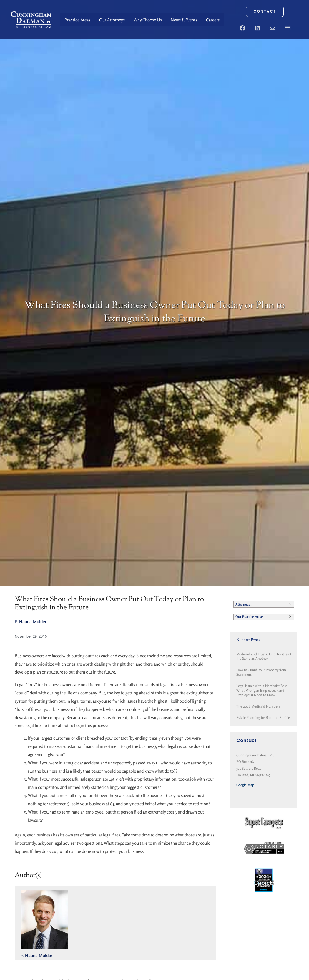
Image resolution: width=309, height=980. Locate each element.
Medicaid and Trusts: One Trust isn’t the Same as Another (264, 656)
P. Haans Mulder (31, 622)
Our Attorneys (112, 20)
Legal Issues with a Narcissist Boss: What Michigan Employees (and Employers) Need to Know (262, 690)
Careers (213, 20)
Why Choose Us (148, 20)
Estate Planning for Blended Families (264, 717)
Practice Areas (77, 20)
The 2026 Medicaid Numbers (258, 706)
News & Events (184, 20)
